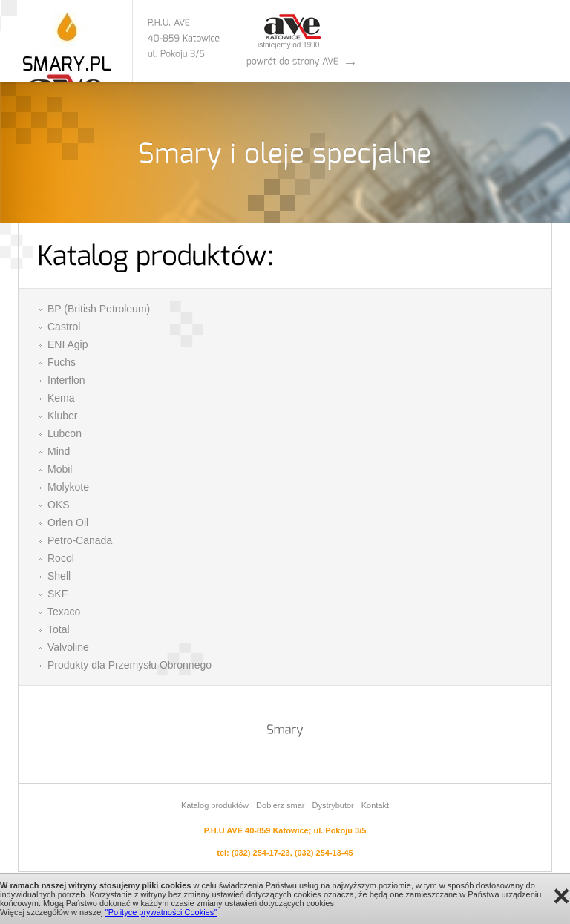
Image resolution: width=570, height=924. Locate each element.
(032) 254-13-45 (324, 853)
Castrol (64, 327)
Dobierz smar (280, 805)
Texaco (64, 612)
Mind (59, 451)
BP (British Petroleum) (99, 309)
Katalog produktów (215, 805)
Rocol (61, 558)
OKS (59, 505)
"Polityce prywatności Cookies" (161, 912)
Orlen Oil (68, 522)
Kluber (62, 416)
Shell (59, 576)
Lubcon (65, 433)
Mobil (60, 469)
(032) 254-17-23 (261, 853)
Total (59, 629)
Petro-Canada (80, 540)
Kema (61, 398)
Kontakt (375, 805)
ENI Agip (68, 344)
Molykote (68, 487)
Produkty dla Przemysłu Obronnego (130, 665)
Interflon (66, 380)
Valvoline (68, 647)
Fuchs (62, 362)
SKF (58, 594)
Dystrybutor (332, 805)
